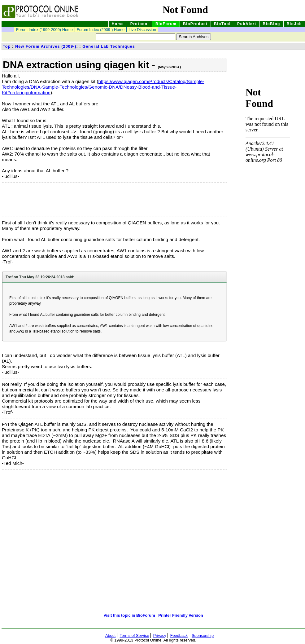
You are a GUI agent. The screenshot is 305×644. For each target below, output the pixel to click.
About (110, 635)
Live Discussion (142, 30)
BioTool (222, 24)
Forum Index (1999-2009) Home (44, 30)
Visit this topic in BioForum (129, 615)
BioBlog (272, 24)
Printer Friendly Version (181, 615)
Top (7, 46)
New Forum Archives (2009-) (46, 46)
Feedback (179, 635)
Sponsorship (203, 635)
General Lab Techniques (109, 46)
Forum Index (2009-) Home (101, 30)
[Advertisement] (33, 200)
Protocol (140, 24)
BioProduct (195, 24)
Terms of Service (134, 635)
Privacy (160, 635)
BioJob (294, 24)
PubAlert (247, 24)
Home (118, 24)
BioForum (166, 24)
